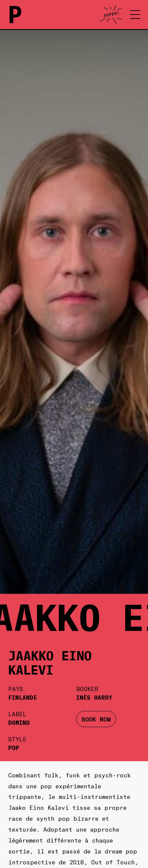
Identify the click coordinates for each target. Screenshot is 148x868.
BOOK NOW (96, 719)
